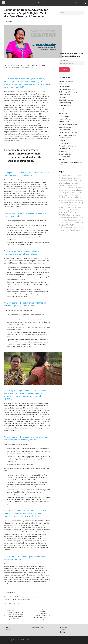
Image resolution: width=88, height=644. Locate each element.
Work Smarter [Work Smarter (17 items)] (75, 230)
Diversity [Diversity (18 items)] (63, 193)
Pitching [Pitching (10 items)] (66, 210)
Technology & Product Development (71, 162)
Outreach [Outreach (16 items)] (68, 207)
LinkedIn (63, 632)
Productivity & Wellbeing (67, 146)
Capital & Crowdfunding (67, 89)
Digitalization (63, 97)
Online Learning (64, 143)
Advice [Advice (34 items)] (70, 176)
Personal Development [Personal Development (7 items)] (77, 208)
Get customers (64, 114)
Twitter (63, 630)
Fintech (62, 108)
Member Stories (37, 628)
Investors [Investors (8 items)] (61, 205)
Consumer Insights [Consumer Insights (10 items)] (72, 185)
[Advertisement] (72, 35)
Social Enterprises (65, 157)
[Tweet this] (14, 603)
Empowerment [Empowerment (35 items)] (74, 192)
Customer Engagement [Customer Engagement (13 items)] (76, 188)
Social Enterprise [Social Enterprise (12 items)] (68, 218)
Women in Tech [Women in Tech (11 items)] (78, 228)
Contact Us (7, 630)
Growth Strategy (65, 116)
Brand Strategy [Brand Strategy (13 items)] (77, 178)
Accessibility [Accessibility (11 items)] (63, 176)
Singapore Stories (65, 154)
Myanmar (62, 141)
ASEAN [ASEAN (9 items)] (70, 178)
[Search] (85, 3)
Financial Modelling (65, 105)
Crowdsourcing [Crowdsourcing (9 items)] (63, 188)
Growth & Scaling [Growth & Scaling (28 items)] (75, 202)
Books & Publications (66, 81)
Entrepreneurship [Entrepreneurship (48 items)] (69, 197)
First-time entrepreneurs (68, 111)
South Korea (63, 160)
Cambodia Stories (65, 87)
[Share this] (10, 603)
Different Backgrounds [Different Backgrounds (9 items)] (65, 190)
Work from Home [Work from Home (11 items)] (64, 230)
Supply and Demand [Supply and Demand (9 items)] (77, 220)
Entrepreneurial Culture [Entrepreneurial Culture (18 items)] (69, 195)
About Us (7, 628)
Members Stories (65, 138)
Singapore (62, 151)
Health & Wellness (65, 119)
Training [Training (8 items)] (75, 223)
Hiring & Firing (64, 122)
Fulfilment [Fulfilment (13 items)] (62, 203)
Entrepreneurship (65, 103)
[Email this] (6, 603)
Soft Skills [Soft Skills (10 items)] (62, 220)
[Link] (4, 3)
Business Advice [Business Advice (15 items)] (65, 181)
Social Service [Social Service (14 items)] (79, 218)
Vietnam (62, 165)
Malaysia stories (64, 130)
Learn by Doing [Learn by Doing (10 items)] (68, 205)
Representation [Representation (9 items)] (72, 215)
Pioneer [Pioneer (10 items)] (61, 210)
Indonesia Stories (65, 127)
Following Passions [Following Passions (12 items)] (77, 200)
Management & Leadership (68, 133)
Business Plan (64, 84)
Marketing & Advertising (67, 135)
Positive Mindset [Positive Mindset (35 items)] (67, 214)
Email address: (64, 60)
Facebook (64, 628)
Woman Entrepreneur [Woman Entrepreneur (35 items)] (67, 226)
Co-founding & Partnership (68, 92)
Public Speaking (64, 149)
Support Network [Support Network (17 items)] (66, 222)
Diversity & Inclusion (66, 100)
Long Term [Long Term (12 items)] (76, 205)
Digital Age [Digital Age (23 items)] (77, 190)
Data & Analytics (64, 95)
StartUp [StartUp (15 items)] (68, 220)
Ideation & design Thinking (68, 124)
